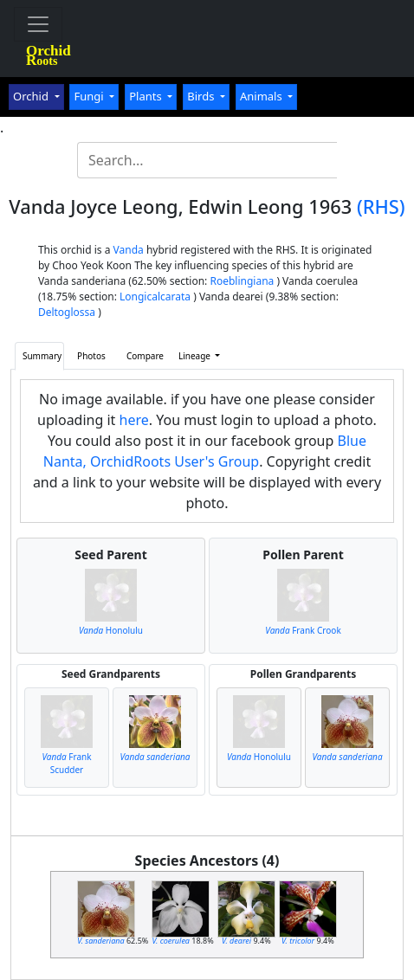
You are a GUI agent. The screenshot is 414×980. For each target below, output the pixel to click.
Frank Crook (303, 630)
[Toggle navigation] (38, 24)
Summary (42, 356)
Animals (262, 96)
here (134, 420)
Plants (147, 96)
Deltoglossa (67, 312)
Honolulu (111, 630)
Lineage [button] (196, 356)
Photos (91, 356)
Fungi (90, 96)
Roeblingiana (242, 281)
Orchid (32, 96)
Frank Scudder (66, 763)
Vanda (129, 250)
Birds (202, 96)
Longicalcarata (155, 297)
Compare (145, 356)
